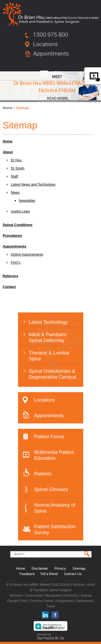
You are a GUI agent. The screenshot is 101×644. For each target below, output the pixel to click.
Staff (14, 176)
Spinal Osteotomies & (56, 374)
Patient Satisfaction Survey (55, 530)
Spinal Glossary (51, 489)
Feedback (27, 574)
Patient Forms (49, 437)
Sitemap (79, 568)
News (15, 192)
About (8, 152)
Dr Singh (18, 168)
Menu (52, 73)
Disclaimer (40, 568)
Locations (46, 44)
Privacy (60, 568)
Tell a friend (49, 574)
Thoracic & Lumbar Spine (49, 356)
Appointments (51, 53)
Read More (57, 98)
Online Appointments (27, 254)
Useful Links (20, 211)
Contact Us (73, 574)
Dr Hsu (16, 160)
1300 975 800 (51, 34)
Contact (9, 287)
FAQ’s (15, 262)
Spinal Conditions (18, 225)
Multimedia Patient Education (54, 455)
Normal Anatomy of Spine (55, 508)
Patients (43, 474)
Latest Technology (48, 322)
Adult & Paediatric (56, 338)
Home (8, 108)
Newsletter (27, 201)
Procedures (12, 236)
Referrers (11, 276)
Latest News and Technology (33, 184)
